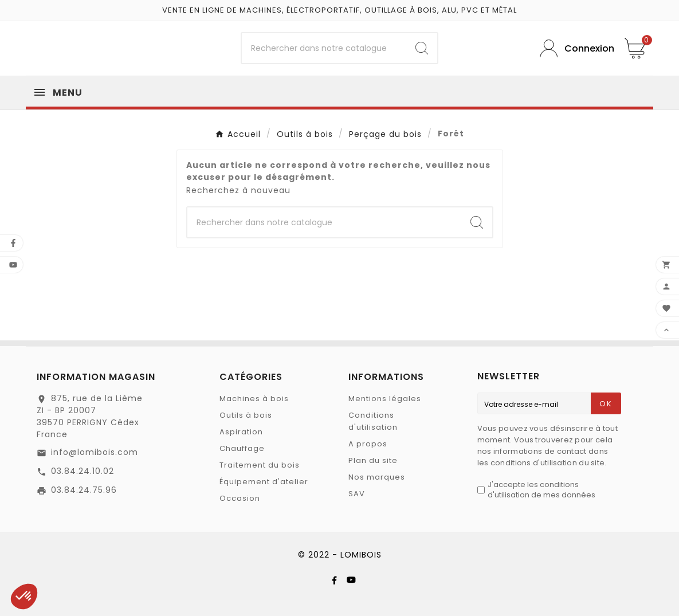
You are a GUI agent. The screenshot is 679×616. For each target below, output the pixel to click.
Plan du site (373, 476)
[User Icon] (574, 56)
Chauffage (242, 464)
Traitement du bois (260, 481)
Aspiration (241, 448)
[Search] (422, 56)
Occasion (240, 514)
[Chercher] (324, 56)
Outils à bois (246, 431)
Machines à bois (254, 415)
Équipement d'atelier (264, 498)
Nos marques (377, 493)
